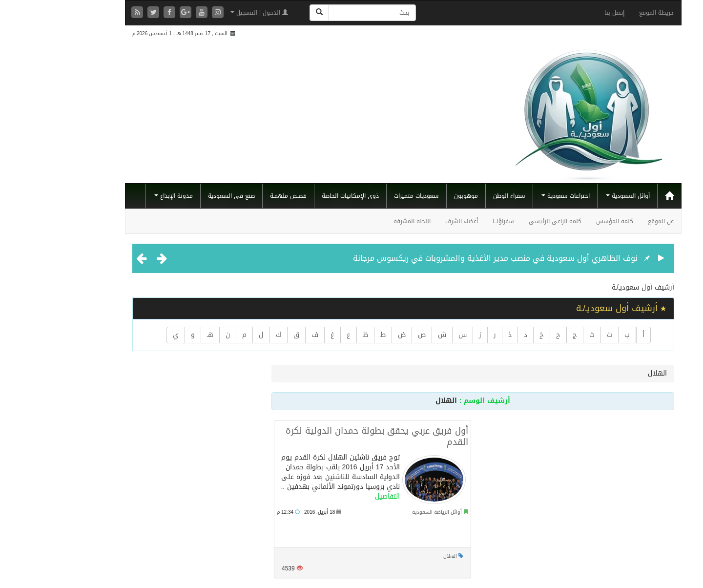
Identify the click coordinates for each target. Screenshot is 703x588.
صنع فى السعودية (180, 196)
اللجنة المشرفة (360, 221)
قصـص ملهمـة (237, 196)
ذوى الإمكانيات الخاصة (299, 196)
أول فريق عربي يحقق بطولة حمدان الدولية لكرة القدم (325, 436)
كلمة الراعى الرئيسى (503, 221)
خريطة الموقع (605, 13)
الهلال (398, 556)
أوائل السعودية (576, 196)
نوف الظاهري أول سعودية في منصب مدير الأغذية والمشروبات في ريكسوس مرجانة (444, 258)
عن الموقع (609, 221)
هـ (158, 335)
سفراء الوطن (457, 196)
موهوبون (414, 196)
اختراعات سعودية (514, 196)
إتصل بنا (563, 13)
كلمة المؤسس (563, 221)
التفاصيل (336, 496)
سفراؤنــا (452, 221)
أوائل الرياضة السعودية (385, 512)
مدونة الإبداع (122, 196)
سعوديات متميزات (365, 196)
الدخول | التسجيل (207, 13)
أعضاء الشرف (410, 221)
